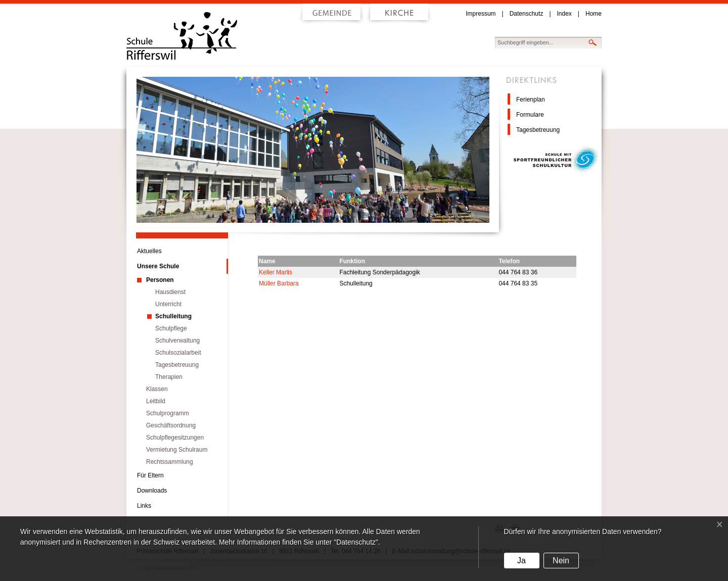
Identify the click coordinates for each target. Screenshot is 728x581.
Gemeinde (332, 15)
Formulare (530, 115)
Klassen (157, 389)
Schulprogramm (168, 413)
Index (564, 14)
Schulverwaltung (177, 341)
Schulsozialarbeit (178, 353)
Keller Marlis (276, 272)
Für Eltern (150, 475)
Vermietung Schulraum (177, 450)
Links (144, 506)
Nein (561, 561)
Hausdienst (170, 292)
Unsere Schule (158, 266)
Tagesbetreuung (538, 130)
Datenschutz (527, 14)
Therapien (169, 377)
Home (594, 14)
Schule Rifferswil (205, 36)
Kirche (399, 15)
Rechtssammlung (170, 462)
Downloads (152, 491)
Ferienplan (531, 100)
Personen (160, 280)
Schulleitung (173, 316)
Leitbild (156, 401)
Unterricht (168, 304)
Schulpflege (171, 328)
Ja (521, 561)
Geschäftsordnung (171, 425)
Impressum (481, 14)
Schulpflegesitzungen (175, 438)
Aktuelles (149, 251)
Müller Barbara (279, 283)
